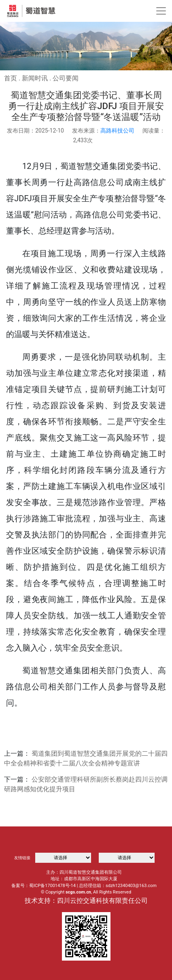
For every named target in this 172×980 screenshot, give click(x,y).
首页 (11, 78)
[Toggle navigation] (161, 11)
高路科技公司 (117, 131)
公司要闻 (66, 78)
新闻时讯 (35, 78)
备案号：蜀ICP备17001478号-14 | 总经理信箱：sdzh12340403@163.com (84, 886)
